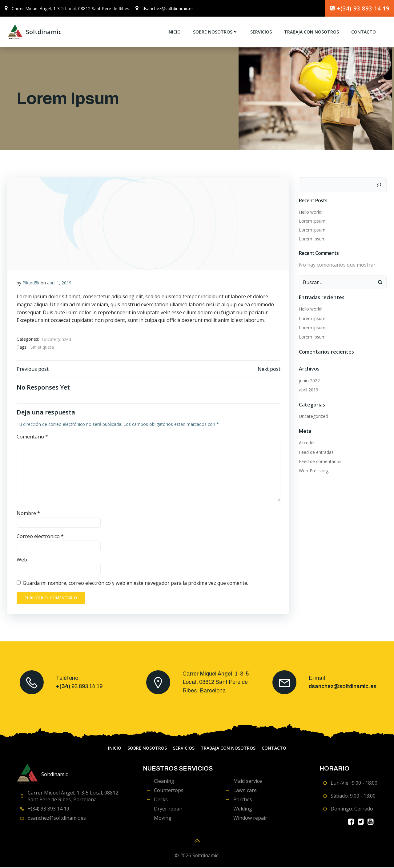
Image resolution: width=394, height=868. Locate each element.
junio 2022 (309, 380)
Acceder (307, 443)
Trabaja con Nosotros (312, 32)
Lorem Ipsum (312, 239)
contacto (364, 32)
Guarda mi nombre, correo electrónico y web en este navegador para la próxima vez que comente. (135, 583)
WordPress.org (314, 471)
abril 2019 (309, 390)
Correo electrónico (40, 537)
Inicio (174, 32)
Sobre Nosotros (215, 32)
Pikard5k (31, 283)
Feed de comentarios (320, 461)
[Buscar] (379, 185)
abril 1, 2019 (59, 283)
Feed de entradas (316, 452)
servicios (261, 32)
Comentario (32, 437)
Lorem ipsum (312, 221)
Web (22, 560)
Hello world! (311, 212)
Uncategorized (57, 339)
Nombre (28, 513)
